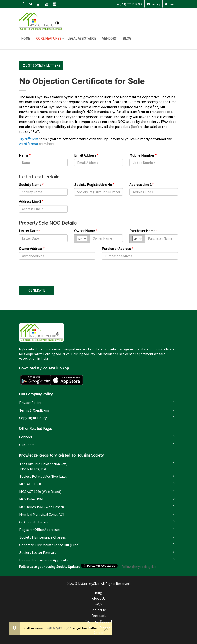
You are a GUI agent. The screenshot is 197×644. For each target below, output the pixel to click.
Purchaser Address (117, 248)
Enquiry (153, 4)
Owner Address (32, 248)
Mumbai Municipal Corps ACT (42, 514)
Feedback (98, 616)
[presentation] (53, 271)
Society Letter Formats (38, 552)
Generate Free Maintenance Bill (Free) (49, 545)
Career (99, 633)
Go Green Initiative (34, 522)
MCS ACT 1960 (30, 484)
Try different (29, 139)
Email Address (86, 155)
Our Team (27, 445)
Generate (37, 290)
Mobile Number (143, 155)
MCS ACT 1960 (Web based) (40, 491)
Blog (127, 38)
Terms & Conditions (34, 410)
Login (170, 4)
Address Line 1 (142, 184)
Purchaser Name (144, 231)
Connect (26, 437)
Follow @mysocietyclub (139, 567)
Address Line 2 (31, 201)
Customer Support (99, 627)
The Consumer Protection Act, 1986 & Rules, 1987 (43, 466)
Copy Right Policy (33, 418)
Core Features (49, 38)
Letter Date (29, 231)
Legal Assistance (82, 38)
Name (25, 155)
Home (26, 38)
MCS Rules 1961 (31, 499)
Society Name (31, 184)
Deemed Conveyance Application (45, 560)
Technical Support (99, 621)
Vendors (109, 38)
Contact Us (98, 610)
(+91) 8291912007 (129, 4)
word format (29, 143)
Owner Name (86, 231)
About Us (99, 598)
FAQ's (99, 604)
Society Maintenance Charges (43, 537)
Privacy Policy (30, 402)
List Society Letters (41, 65)
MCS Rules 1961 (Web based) (42, 507)
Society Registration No (94, 184)
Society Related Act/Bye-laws (43, 476)
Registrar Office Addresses (40, 529)
